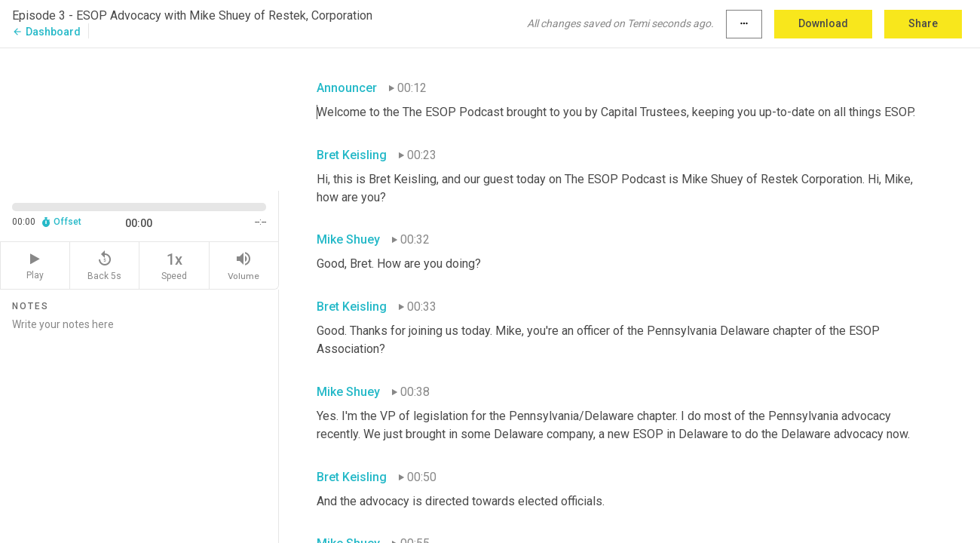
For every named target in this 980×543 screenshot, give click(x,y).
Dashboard (46, 32)
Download (823, 23)
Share (923, 23)
